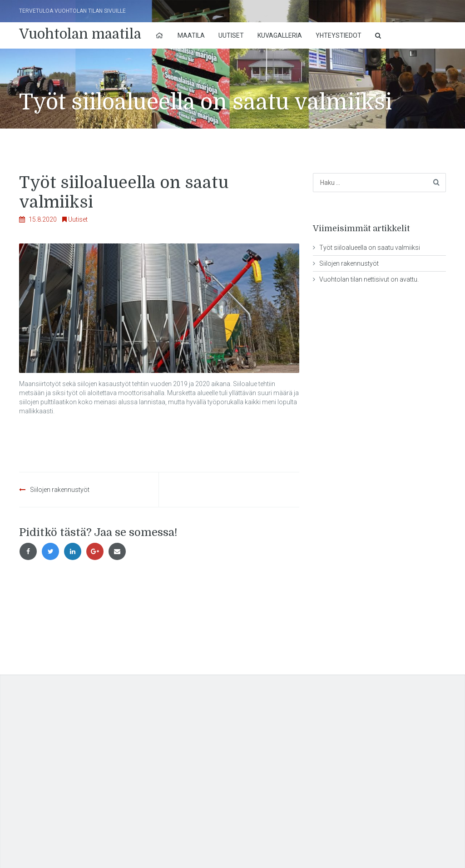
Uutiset (231, 35)
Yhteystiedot (339, 35)
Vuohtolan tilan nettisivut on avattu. (369, 279)
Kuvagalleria (280, 35)
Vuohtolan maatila (80, 34)
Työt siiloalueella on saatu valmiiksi (370, 248)
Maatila (191, 35)
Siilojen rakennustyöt (60, 490)
